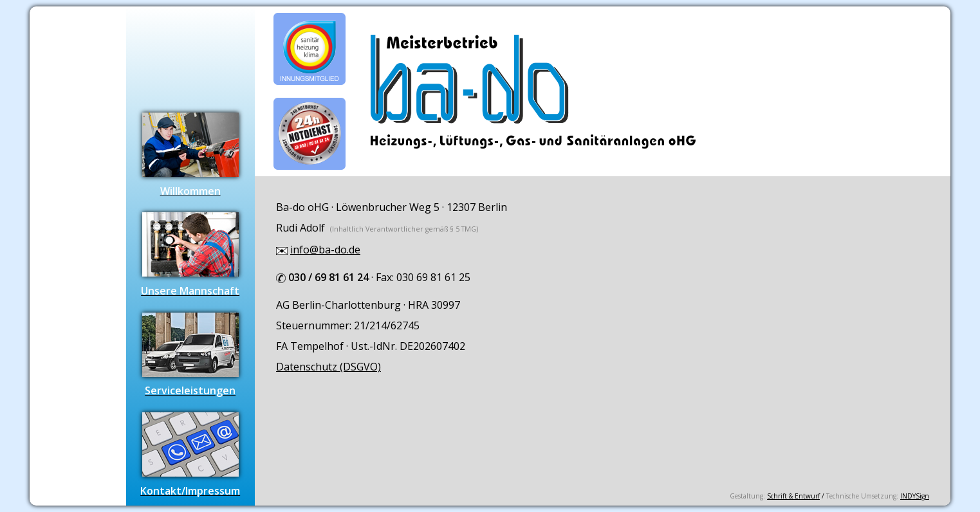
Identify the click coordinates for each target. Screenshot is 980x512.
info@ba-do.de (325, 250)
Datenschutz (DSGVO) (328, 367)
